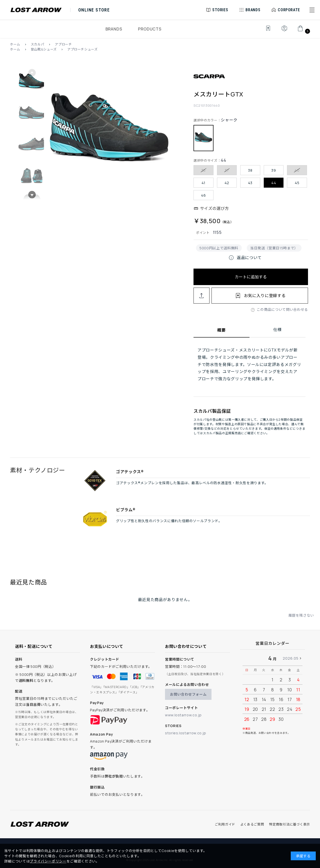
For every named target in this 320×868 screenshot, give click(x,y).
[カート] (303, 31)
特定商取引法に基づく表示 (289, 824)
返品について (245, 258)
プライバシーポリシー (48, 861)
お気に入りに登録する (265, 296)
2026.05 (291, 658)
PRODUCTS (150, 29)
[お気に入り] (265, 31)
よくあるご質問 (252, 824)
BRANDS (114, 29)
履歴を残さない (301, 622)
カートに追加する (251, 277)
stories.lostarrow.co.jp (186, 733)
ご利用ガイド (225, 824)
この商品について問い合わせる (282, 309)
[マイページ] (284, 31)
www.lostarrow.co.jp (183, 715)
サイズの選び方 (214, 208)
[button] (312, 10)
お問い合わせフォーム (188, 694)
